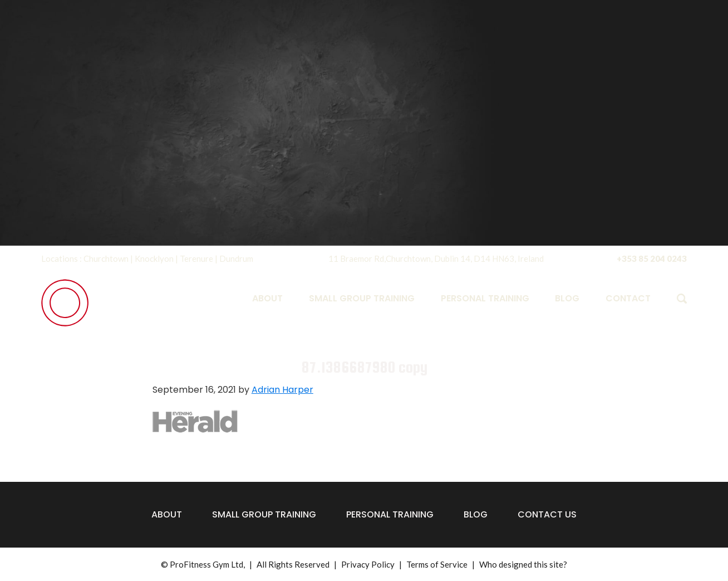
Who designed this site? (523, 564)
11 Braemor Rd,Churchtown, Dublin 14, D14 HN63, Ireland (436, 258)
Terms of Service (437, 564)
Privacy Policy (368, 564)
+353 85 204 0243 (652, 258)
